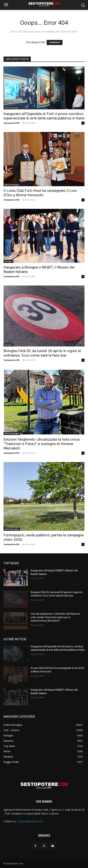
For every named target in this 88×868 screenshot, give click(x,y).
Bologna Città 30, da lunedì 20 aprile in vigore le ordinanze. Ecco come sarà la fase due (42, 353)
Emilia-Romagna (12, 108)
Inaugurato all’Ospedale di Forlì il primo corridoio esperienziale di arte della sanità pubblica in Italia (44, 116)
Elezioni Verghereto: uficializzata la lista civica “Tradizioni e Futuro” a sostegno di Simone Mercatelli (42, 444)
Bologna (8, 261)
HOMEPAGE (55, 42)
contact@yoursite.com (30, 821)
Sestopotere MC (12, 123)
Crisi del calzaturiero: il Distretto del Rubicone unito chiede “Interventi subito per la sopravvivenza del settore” (55, 617)
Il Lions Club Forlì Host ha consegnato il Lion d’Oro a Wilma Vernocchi (40, 193)
